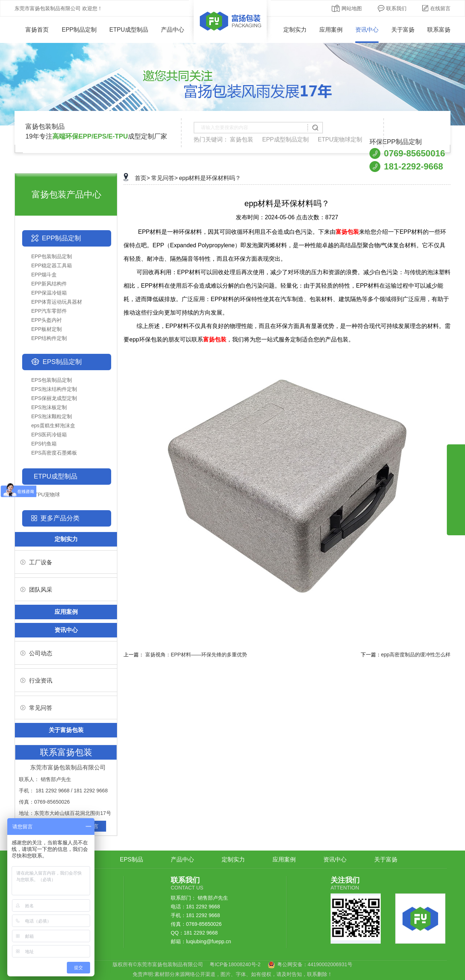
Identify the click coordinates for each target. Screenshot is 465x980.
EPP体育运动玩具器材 (57, 302)
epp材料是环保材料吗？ (210, 178)
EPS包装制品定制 (52, 380)
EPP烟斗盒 (44, 275)
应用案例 (331, 30)
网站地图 (347, 8)
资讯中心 (367, 30)
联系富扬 (439, 30)
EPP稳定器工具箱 (52, 265)
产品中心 (173, 30)
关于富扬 (403, 30)
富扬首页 (32, 30)
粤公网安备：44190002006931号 (315, 964)
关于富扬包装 (66, 730)
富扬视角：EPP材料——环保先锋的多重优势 (196, 655)
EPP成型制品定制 (286, 139)
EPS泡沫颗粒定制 (52, 416)
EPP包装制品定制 (52, 256)
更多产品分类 (60, 518)
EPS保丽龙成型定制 (54, 398)
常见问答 (36, 708)
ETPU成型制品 (129, 30)
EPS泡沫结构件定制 (54, 389)
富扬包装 (242, 139)
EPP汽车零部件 (49, 311)
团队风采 (36, 590)
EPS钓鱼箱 (44, 444)
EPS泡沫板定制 (49, 407)
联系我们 (392, 8)
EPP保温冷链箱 (49, 293)
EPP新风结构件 (49, 284)
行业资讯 (36, 681)
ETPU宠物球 (46, 495)
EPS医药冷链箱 (49, 435)
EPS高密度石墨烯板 (54, 453)
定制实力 (295, 30)
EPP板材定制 (46, 329)
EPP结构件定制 (49, 338)
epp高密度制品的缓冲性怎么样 (416, 655)
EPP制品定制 (79, 30)
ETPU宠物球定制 (340, 139)
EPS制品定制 (62, 362)
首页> (142, 178)
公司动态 (36, 653)
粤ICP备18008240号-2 (235, 964)
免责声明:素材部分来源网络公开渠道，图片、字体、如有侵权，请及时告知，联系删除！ (232, 974)
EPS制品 (132, 859)
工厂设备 (36, 562)
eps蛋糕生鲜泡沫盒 (53, 425)
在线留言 (436, 8)
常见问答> (164, 178)
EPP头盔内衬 (46, 320)
